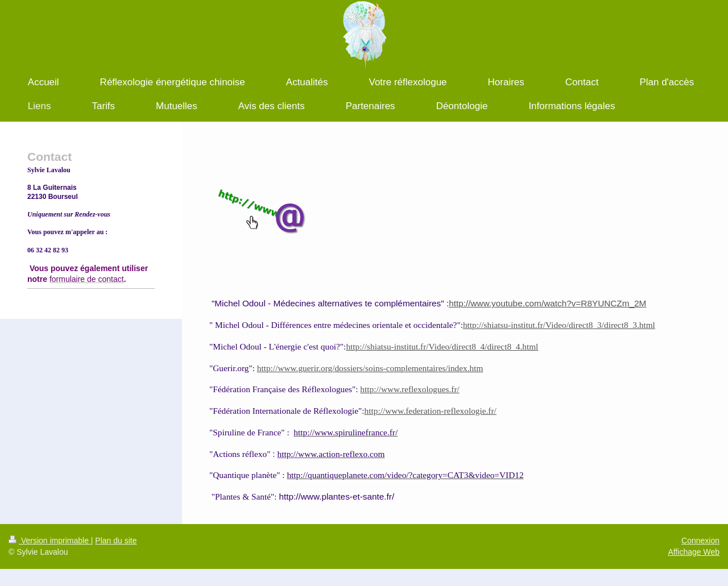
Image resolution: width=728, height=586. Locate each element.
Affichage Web (694, 552)
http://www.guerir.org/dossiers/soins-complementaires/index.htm (370, 368)
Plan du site (116, 541)
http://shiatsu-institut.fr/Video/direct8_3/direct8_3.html (559, 325)
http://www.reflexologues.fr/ (409, 389)
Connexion (700, 541)
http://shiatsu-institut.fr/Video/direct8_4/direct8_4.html (442, 346)
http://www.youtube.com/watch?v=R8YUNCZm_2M (547, 303)
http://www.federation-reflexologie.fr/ (431, 411)
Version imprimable (50, 541)
